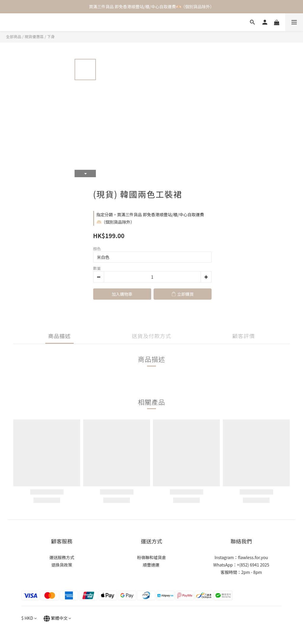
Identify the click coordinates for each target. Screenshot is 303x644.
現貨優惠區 (34, 37)
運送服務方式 (62, 557)
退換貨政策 (62, 565)
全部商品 (14, 37)
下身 (51, 37)
